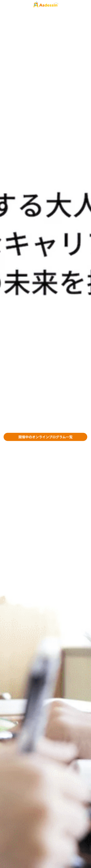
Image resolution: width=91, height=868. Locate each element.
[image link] (45, 5)
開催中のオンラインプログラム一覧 (45, 437)
